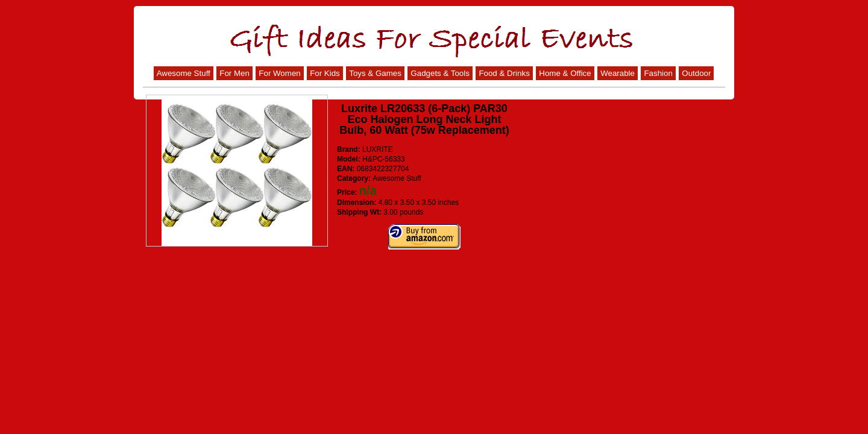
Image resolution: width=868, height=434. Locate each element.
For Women (279, 73)
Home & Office (565, 73)
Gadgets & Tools (440, 73)
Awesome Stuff (184, 73)
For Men (234, 73)
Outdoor (696, 73)
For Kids (325, 73)
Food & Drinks (504, 73)
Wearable (618, 73)
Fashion (658, 73)
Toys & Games (375, 73)
